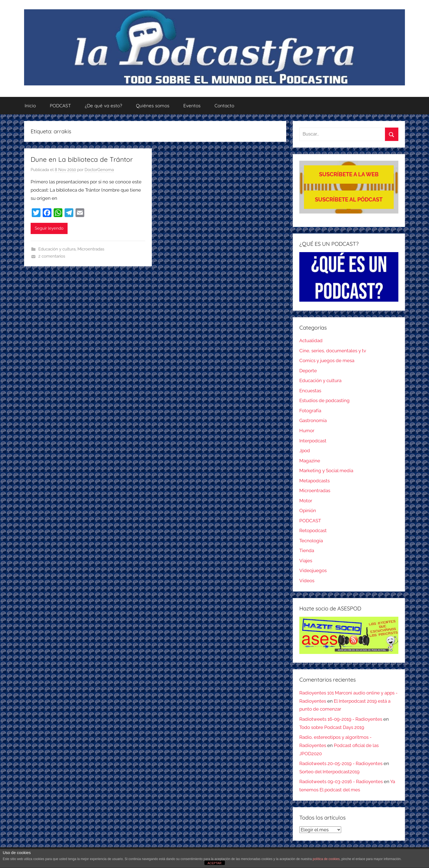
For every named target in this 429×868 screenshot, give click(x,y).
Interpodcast (313, 441)
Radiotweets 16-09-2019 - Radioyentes (341, 719)
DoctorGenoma (99, 170)
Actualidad (311, 341)
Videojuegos (313, 570)
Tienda (307, 550)
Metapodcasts (314, 481)
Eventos (192, 106)
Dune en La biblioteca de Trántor (82, 159)
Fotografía (310, 411)
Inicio (30, 106)
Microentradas (91, 249)
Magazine (310, 461)
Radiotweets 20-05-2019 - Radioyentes (341, 763)
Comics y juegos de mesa (327, 361)
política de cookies (326, 859)
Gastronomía (313, 420)
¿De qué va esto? (103, 106)
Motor (306, 501)
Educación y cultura (57, 249)
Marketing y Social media (326, 471)
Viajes (306, 561)
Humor (307, 431)
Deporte (308, 371)
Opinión (308, 511)
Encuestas (310, 391)
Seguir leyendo (49, 228)
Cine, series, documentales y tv (333, 351)
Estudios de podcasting (324, 400)
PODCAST (60, 106)
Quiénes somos (153, 106)
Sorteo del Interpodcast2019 (329, 772)
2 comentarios (52, 256)
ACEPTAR (214, 863)
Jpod (305, 451)
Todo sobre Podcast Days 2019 (332, 727)
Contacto (224, 106)
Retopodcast (313, 530)
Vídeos (307, 581)
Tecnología (311, 541)
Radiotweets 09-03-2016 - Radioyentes (341, 782)
